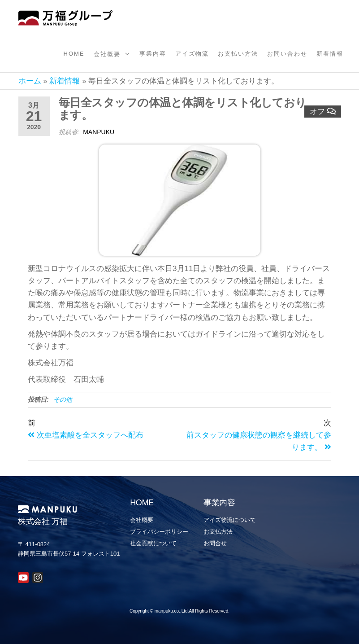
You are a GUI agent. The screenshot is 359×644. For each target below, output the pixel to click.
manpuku (99, 132)
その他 (63, 399)
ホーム (30, 81)
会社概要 (107, 54)
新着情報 (330, 54)
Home (74, 54)
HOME (142, 503)
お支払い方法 (238, 54)
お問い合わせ (287, 54)
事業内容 (153, 54)
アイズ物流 (192, 54)
